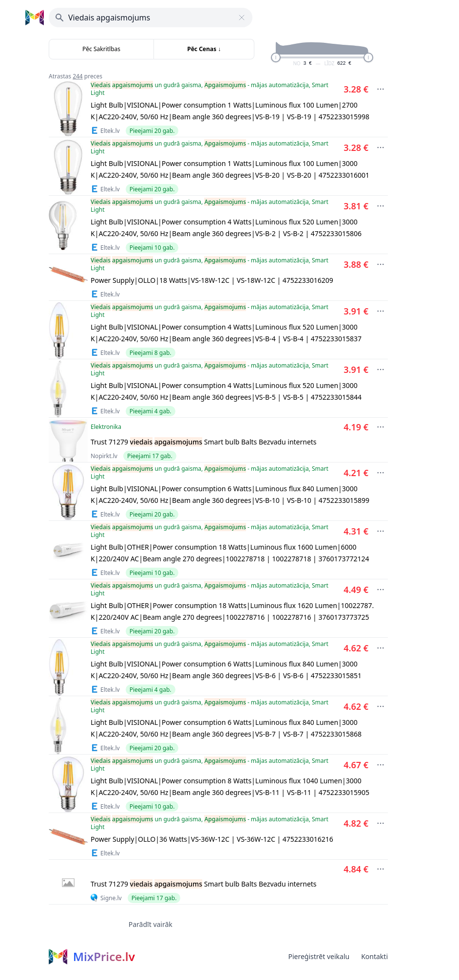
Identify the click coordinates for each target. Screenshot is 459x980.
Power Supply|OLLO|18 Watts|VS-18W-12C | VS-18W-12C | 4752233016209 (212, 280)
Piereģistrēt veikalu (319, 956)
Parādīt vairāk (151, 924)
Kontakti (374, 956)
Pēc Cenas (204, 49)
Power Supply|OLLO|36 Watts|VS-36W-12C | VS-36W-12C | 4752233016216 (212, 839)
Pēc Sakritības (101, 49)
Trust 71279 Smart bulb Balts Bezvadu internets (204, 442)
